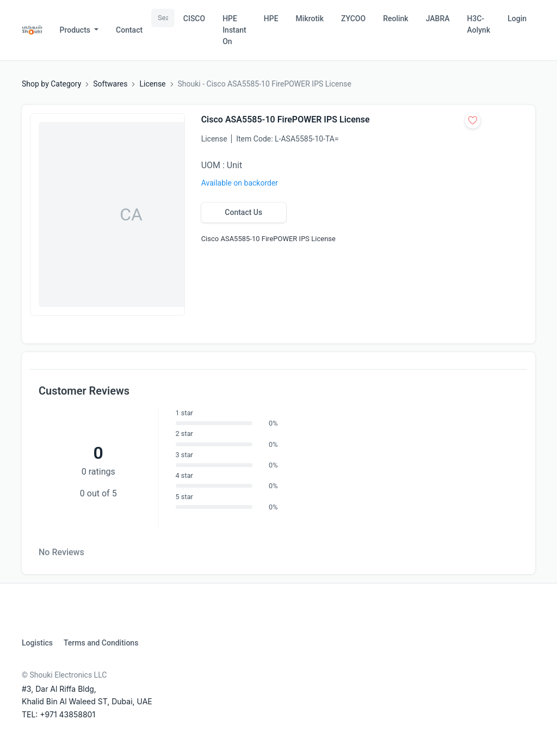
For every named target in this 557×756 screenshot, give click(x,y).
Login (517, 19)
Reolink (395, 19)
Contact (129, 30)
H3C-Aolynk (479, 24)
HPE (271, 19)
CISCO (194, 19)
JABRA (438, 19)
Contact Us (243, 212)
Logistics (37, 643)
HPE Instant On (234, 30)
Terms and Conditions (101, 643)
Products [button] (76, 30)
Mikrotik (310, 19)
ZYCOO (353, 19)
